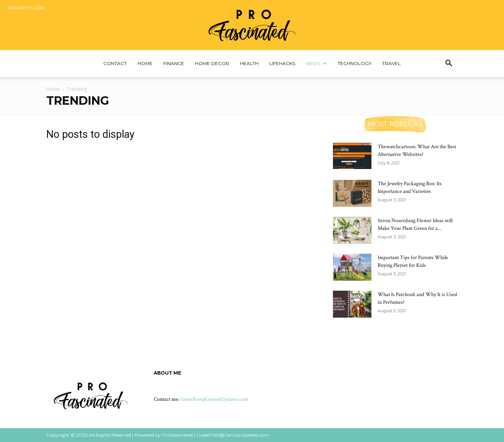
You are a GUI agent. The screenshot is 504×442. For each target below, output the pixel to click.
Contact (115, 63)
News (316, 63)
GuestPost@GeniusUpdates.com (214, 399)
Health (249, 63)
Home (145, 63)
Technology (354, 63)
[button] (449, 64)
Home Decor (212, 63)
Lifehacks (282, 63)
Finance (174, 63)
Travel (391, 63)
